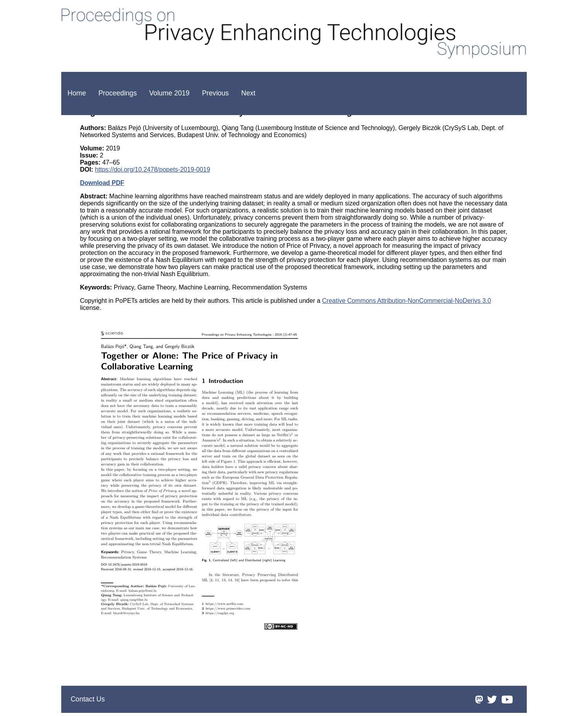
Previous (215, 93)
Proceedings (118, 93)
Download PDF (102, 183)
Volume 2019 (169, 93)
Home (77, 93)
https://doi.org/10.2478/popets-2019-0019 (153, 169)
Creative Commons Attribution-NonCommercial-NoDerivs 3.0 (407, 301)
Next (248, 93)
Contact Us (88, 699)
